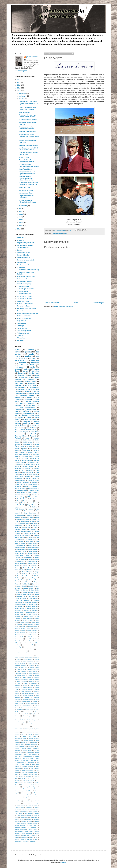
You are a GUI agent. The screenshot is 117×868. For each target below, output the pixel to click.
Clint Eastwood (33, 722)
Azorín (17, 566)
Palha (38, 669)
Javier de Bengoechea (23, 535)
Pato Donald (25, 811)
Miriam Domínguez (23, 483)
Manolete (33, 436)
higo (36, 839)
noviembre (23, 96)
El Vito (23, 627)
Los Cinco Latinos (28, 781)
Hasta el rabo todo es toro (26, 279)
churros (25, 681)
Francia (22, 358)
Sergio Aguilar (19, 515)
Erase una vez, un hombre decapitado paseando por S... (28, 103)
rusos (26, 487)
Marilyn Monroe (20, 481)
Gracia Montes (28, 501)
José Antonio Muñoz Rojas (26, 430)
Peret (25, 673)
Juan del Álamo (21, 436)
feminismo (22, 375)
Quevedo (29, 815)
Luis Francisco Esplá (28, 785)
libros (17, 352)
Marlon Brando (20, 505)
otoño (17, 450)
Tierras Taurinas (21, 387)
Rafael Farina (32, 554)
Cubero (17, 726)
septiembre (23, 206)
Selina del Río (20, 485)
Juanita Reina (31, 410)
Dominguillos (21, 262)
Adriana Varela (19, 612)
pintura (32, 358)
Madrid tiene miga (23, 301)
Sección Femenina (20, 829)
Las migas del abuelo (26, 193)
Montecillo (31, 665)
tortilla (32, 685)
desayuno (24, 560)
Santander (33, 827)
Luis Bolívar (30, 655)
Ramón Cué (21, 675)
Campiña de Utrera (25, 169)
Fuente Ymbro (35, 499)
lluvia (29, 418)
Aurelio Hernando (31, 704)
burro (32, 838)
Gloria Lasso (33, 633)
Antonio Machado (34, 489)
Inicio (76, 303)
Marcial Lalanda (26, 793)
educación (32, 383)
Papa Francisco (22, 671)
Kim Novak (33, 651)
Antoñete (18, 617)
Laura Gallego (19, 777)
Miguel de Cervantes (22, 507)
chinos (31, 517)
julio (21, 208)
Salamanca (19, 397)
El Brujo (30, 734)
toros (66, 233)
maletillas (34, 683)
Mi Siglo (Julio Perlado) (25, 304)
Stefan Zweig (28, 831)
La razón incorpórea (24, 294)
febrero (22, 223)
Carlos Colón (32, 493)
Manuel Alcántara (34, 548)
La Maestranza (27, 456)
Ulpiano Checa (28, 558)
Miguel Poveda (32, 505)
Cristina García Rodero (30, 724)
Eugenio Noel (26, 527)
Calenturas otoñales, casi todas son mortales (27, 109)
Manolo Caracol (31, 479)
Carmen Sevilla (25, 714)
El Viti (28, 525)
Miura (17, 422)
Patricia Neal (34, 811)
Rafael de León (27, 365)
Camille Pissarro (34, 708)
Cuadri (34, 495)
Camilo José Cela (33, 406)
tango (37, 375)
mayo (21, 214)
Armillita (35, 702)
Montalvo (18, 801)
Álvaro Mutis (26, 450)
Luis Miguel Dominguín (30, 787)
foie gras (29, 839)
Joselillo (26, 769)
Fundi (23, 452)
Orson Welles (33, 552)
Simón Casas (27, 677)
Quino (21, 418)
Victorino (26, 412)
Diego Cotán (27, 730)
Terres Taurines (22, 328)
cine (37, 356)
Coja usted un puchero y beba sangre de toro (27, 128)
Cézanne (35, 726)
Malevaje (37, 657)
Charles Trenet (35, 623)
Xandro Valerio (20, 608)
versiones (18, 381)
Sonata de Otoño (24, 187)
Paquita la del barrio (27, 809)
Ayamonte (19, 406)
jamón (37, 517)
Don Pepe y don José (24, 265)
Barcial (17, 568)
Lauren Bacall (21, 586)
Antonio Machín (22, 491)
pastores (25, 842)
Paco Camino (33, 596)
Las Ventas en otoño (26, 190)
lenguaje (20, 519)
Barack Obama (28, 617)
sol (30, 375)
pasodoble (18, 487)
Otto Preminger (35, 803)
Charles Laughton (27, 716)
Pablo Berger (21, 669)
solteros (34, 610)
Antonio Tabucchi (32, 614)
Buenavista (24, 708)
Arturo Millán (19, 704)
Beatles (17, 706)
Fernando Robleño (58, 233)
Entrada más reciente (52, 303)
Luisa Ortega (28, 657)
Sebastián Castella (31, 602)
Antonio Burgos (24, 377)
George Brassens (32, 631)
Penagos (30, 509)
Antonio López (19, 614)
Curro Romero (26, 726)
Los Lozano (25, 458)
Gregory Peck (29, 752)
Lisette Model (33, 543)
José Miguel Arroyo (31, 539)
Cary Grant (34, 714)
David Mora (19, 410)
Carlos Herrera (29, 710)
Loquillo (32, 779)
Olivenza (26, 803)
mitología (18, 685)
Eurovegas (34, 742)
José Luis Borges (21, 432)
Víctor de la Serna (34, 679)
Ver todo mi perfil (21, 71)
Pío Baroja (34, 448)
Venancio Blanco (31, 606)
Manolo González (20, 789)
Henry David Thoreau (30, 754)
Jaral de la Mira (35, 760)
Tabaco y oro (21, 323)
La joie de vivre (24, 157)
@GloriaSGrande (32, 57)
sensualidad (20, 360)
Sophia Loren (19, 831)
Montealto (27, 801)
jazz (23, 470)
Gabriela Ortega (21, 529)
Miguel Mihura (32, 663)
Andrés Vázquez (28, 696)
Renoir (30, 675)
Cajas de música (24, 112)
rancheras (18, 610)
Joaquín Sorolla (32, 474)
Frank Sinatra (35, 574)
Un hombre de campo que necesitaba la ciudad (27, 116)
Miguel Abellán (33, 549)
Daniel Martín (29, 728)
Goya (19, 501)
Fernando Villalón (27, 395)
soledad (27, 610)
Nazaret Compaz (27, 460)
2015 (19, 85)
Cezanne (17, 716)
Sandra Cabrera (28, 466)
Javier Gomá (19, 641)
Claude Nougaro (32, 720)
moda (32, 367)
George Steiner (27, 748)
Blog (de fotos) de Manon (26, 243)
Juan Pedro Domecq (22, 477)
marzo (21, 220)
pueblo (27, 391)
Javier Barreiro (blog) (24, 284)
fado (19, 683)
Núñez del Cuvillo (21, 552)
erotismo (27, 369)
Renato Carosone (27, 821)
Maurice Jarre (19, 797)
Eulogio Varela (25, 742)
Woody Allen (26, 835)
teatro (27, 519)
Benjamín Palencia (27, 706)
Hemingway (34, 635)
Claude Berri (19, 720)
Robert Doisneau (21, 823)
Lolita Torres (24, 779)
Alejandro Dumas (27, 689)
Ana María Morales (28, 694)
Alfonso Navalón (32, 562)
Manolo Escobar (20, 548)
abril (21, 217)
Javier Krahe (31, 762)
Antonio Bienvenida (28, 700)
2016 (19, 82)
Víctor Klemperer (27, 833)
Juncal (23, 543)
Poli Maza (37, 813)
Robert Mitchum (33, 823)
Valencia (27, 468)
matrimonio (20, 367)
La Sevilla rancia (23, 291)
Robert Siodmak (20, 825)
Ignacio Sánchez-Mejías (23, 531)
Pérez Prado (20, 815)
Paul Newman (20, 509)
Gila (22, 752)
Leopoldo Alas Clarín (21, 653)
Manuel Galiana (32, 789)
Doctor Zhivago (20, 497)
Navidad (22, 363)
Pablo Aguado (20, 554)
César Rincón (29, 625)
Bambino (34, 566)
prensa (17, 369)
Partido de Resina (21, 598)
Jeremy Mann (28, 641)
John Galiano (25, 764)
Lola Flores (19, 383)
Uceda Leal (33, 604)
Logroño (31, 586)
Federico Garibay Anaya (23, 629)
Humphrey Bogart (31, 578)
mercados (30, 470)
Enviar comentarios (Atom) (63, 306)
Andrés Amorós (20, 564)
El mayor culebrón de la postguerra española (27, 173)
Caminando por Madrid (25, 245)
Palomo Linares (19, 807)
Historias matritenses (24, 281)
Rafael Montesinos (34, 673)
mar (31, 560)
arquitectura (25, 838)
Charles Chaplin (25, 623)
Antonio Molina (32, 564)
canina (28, 356)
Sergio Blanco (33, 829)
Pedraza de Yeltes (33, 462)
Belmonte (21, 373)
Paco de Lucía (32, 805)
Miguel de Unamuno (21, 665)
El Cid (22, 474)
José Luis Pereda (28, 645)
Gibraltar (33, 529)
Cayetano (30, 570)
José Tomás (19, 541)
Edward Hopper (29, 414)
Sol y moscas (21, 321)
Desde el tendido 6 (23, 257)
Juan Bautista (32, 434)
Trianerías (20, 336)
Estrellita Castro (22, 499)
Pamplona (27, 422)
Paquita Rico (33, 671)
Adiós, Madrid (22, 238)
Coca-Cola (18, 724)
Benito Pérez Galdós (30, 568)
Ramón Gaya (34, 817)
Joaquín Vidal (32, 452)
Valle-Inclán (19, 606)
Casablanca (19, 525)
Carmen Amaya (28, 712)
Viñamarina (21, 338)
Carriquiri (30, 620)
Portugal (18, 438)
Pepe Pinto (18, 673)
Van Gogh (27, 424)
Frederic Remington (21, 746)
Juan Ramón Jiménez (31, 647)
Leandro (29, 777)
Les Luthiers (33, 503)
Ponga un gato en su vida (27, 132)
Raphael (29, 819)
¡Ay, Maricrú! (21, 341)
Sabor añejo (21, 311)
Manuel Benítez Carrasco (31, 592)
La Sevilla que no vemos (25, 289)
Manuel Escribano (30, 420)
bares (19, 681)
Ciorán (35, 718)
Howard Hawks (19, 637)
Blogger (63, 862)
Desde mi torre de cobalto (26, 260)
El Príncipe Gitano (33, 497)
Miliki (26, 799)
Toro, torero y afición (24, 331)
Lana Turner (34, 775)
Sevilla (18, 356)
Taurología (20, 326)
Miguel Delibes (29, 797)
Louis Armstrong (28, 783)
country (32, 681)
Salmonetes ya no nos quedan (27, 313)
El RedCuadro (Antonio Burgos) (28, 270)
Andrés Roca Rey (20, 489)
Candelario (20, 710)
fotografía (35, 360)
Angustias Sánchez (32, 612)
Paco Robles (21, 805)
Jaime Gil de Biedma (31, 639)
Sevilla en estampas (24, 316)
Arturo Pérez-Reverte (27, 521)
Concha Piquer (34, 373)
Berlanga (34, 523)
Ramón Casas (24, 817)
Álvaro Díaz (21, 562)
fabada (22, 839)
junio (21, 211)
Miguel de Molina (34, 481)
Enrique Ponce (33, 627)
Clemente (20, 625)
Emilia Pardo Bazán (30, 736)
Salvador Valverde (21, 827)
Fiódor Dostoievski (32, 744)
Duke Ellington (27, 572)
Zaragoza (35, 835)
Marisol (37, 594)
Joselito (29, 397)
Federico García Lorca (31, 416)
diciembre (23, 93)
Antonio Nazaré (34, 491)
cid (36, 838)
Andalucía (34, 487)
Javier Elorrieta (21, 762)
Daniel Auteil (19, 728)
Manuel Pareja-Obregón (25, 594)
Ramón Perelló (19, 819)
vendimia (32, 842)
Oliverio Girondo (34, 667)
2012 (19, 229)
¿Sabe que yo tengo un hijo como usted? (28, 153)
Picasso (25, 448)
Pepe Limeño (28, 813)
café (24, 517)
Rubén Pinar (33, 825)
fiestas (26, 683)
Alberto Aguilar (31, 381)
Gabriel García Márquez (24, 576)
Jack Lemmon (19, 639)
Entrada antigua (98, 303)
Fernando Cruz (19, 744)
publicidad (36, 371)
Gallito (23, 631)
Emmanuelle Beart (20, 738)
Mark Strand (36, 793)
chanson (28, 400)
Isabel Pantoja (27, 582)
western (37, 560)
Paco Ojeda (30, 669)
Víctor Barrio (32, 485)
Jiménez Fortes (28, 444)
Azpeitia (25, 566)
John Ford (31, 537)
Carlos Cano (27, 440)
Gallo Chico (31, 746)
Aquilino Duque (34, 393)
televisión (31, 379)
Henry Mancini (28, 756)
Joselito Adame (32, 428)
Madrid (31, 350)
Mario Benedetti (28, 661)
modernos (35, 363)
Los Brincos (34, 653)
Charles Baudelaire (21, 495)
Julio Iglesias (30, 649)
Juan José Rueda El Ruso (29, 773)
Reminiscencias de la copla (26, 309)
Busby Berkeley (27, 619)
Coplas (19, 250)
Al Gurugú (20, 240)
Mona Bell (34, 799)
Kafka (17, 775)
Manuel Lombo (28, 659)
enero (21, 225)
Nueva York (24, 667)
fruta (27, 438)
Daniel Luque (27, 442)
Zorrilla (17, 838)
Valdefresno (30, 515)
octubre (22, 99)
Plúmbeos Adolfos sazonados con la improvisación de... (26, 178)
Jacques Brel (25, 760)
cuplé (38, 681)
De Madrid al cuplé (23, 253)
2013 (19, 91)
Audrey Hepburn (27, 404)
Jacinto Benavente (32, 637)
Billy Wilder (21, 493)
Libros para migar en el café (28, 145)
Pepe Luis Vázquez (22, 600)
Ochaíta (37, 460)
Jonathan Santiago (28, 767)
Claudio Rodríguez (20, 722)
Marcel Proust (21, 549)
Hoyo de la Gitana (28, 758)
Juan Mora (29, 541)
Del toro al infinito (23, 255)
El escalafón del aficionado (26, 277)
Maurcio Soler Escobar (31, 795)
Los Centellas (19, 655)
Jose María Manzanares (23, 454)
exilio (17, 839)
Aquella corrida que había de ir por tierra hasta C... (28, 149)
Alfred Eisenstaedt (26, 691)
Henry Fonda (19, 756)
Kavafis (24, 503)
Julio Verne (36, 584)
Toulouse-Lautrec (20, 604)
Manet (19, 659)
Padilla (35, 507)
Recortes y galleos (23, 306)
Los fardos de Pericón (24, 296)
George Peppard (20, 633)
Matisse (19, 795)
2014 (19, 88)
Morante (34, 483)
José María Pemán (28, 771)
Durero (23, 734)
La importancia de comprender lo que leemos (29, 165)
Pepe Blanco (33, 598)
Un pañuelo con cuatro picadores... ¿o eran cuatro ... (29, 136)
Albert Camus (34, 387)
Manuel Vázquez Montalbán (23, 791)
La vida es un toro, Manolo (28, 120)
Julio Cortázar (19, 649)
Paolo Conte (29, 807)
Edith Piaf (25, 574)
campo (25, 371)
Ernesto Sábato (28, 740)
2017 (19, 80)
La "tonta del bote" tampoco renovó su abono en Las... (28, 184)
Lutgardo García (20, 545)
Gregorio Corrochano (21, 635)
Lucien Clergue (28, 588)
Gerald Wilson (27, 750)
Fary (35, 527)
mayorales (18, 842)
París (17, 412)
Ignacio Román (20, 580)
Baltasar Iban (24, 523)
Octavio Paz (21, 596)
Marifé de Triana (30, 385)
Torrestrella (24, 679)
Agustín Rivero (28, 687)
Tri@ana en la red (23, 333)
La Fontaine (24, 775)
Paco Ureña (21, 462)
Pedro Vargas (19, 813)
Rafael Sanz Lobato (22, 556)
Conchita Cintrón (28, 472)
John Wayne (25, 643)
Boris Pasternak (20, 570)
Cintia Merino (26, 718)
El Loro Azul (21, 267)
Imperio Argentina (30, 533)
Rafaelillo (20, 464)
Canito (24, 620)
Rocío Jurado (29, 511)
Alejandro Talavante (32, 401)
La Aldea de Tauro (23, 286)
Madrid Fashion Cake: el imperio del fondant (27, 161)
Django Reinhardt (27, 732)
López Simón (33, 545)
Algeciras (18, 385)
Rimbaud (37, 821)
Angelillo (27, 698)
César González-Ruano (27, 408)
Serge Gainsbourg (30, 513)
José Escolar (26, 584)
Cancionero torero (23, 248)
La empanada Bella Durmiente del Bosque (27, 201)
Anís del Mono (26, 702)
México (30, 446)
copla (31, 354)
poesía (28, 352)
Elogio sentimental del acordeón (26, 197)
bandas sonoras (32, 608)
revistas (25, 685)
